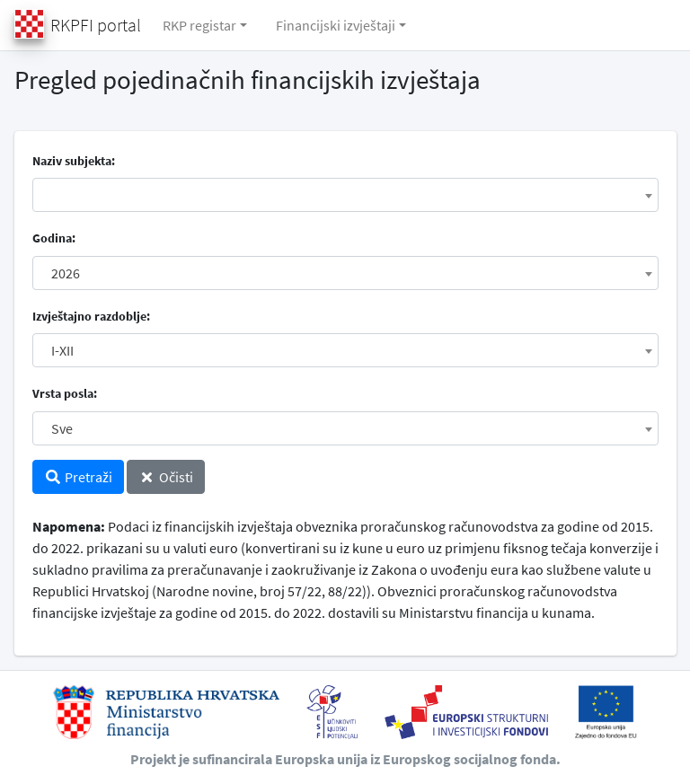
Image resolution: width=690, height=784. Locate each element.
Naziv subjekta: (74, 161)
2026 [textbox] (66, 273)
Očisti (166, 477)
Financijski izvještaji (336, 25)
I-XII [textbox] (62, 350)
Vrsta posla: (65, 393)
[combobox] (345, 195)
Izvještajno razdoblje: (91, 316)
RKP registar (199, 25)
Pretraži (78, 477)
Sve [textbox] (62, 428)
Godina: (54, 238)
